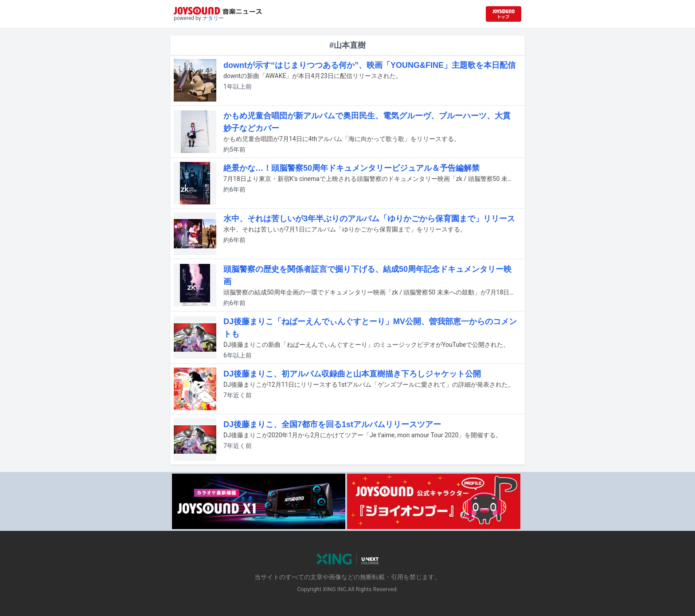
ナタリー (213, 18)
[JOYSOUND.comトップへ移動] (504, 14)
